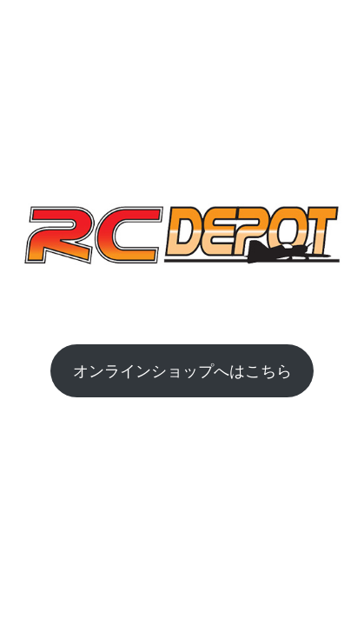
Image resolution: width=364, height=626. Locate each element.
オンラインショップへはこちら (182, 370)
